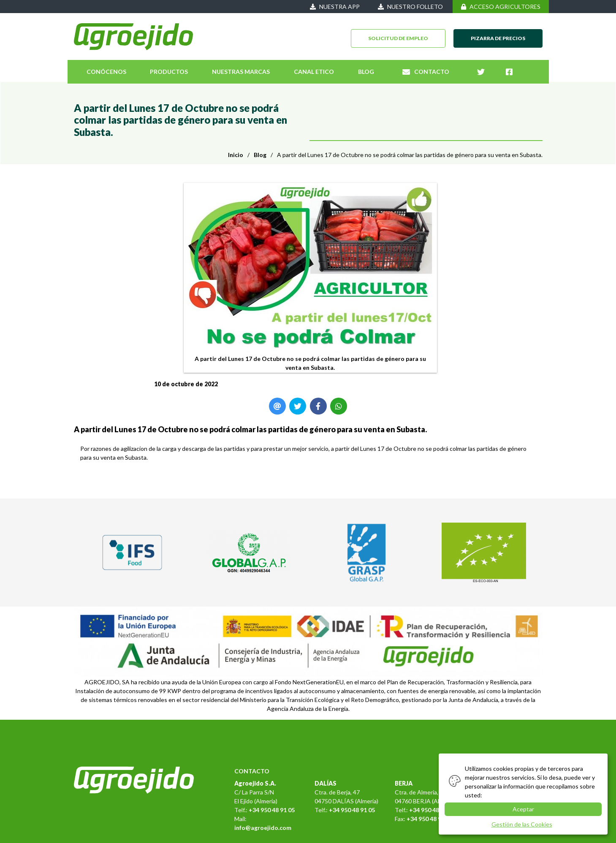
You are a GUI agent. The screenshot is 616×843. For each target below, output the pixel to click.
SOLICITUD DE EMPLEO (398, 38)
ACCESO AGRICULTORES (501, 7)
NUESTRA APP (335, 7)
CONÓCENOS (106, 72)
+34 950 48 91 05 (272, 810)
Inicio (236, 155)
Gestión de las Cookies (522, 824)
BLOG (366, 72)
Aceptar (523, 809)
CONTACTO (426, 72)
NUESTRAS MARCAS (241, 72)
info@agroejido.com (263, 828)
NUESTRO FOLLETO (410, 7)
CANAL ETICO (314, 72)
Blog (260, 155)
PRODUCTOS (169, 72)
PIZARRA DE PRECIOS (498, 38)
